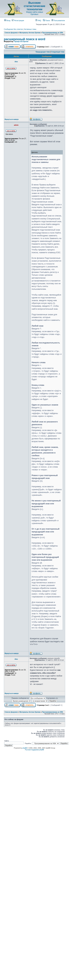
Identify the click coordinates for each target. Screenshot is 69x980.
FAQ (38, 20)
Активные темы (30, 29)
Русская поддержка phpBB (34, 750)
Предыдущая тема (43, 52)
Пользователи (58, 20)
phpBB (25, 748)
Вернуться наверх (12, 119)
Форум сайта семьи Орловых (35, 13)
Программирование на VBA (53, 33)
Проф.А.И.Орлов (21, 41)
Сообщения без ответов (13, 29)
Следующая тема (58, 52)
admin (16, 125)
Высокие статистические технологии (34, 6)
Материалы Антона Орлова (30, 33)
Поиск (46, 20)
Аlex (16, 62)
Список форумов (11, 33)
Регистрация (18, 20)
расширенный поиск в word (25, 39)
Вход (7, 20)
